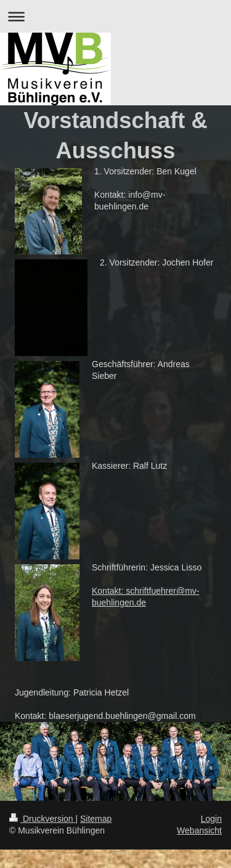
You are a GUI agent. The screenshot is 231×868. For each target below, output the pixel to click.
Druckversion (42, 819)
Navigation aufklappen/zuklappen (115, 16)
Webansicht (199, 830)
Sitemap (96, 819)
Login (211, 819)
